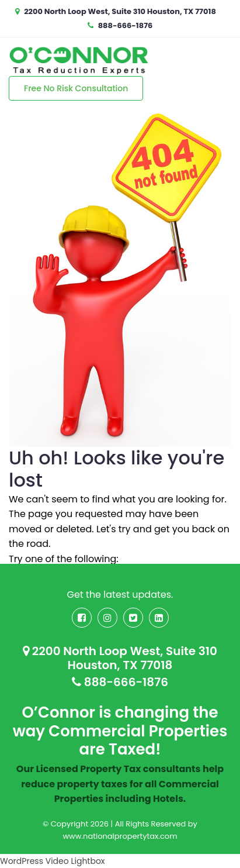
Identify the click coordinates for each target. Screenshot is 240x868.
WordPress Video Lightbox (53, 861)
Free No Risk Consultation (76, 88)
